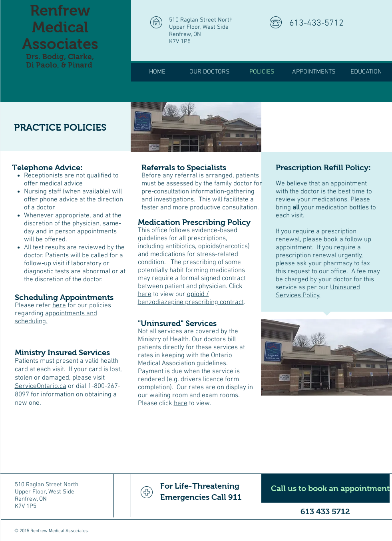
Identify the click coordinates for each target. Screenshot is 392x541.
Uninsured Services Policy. (318, 292)
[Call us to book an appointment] (325, 488)
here (59, 306)
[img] (196, 127)
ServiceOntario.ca (41, 386)
